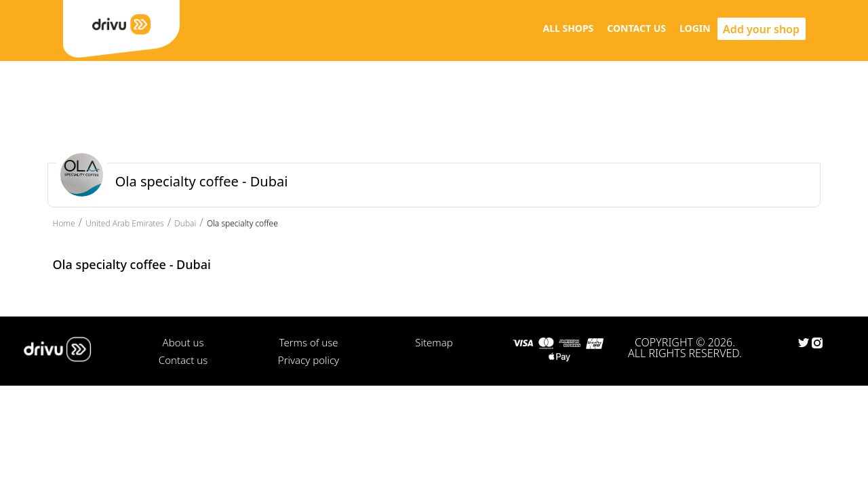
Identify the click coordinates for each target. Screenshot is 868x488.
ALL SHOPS (568, 28)
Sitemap (434, 342)
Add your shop (761, 29)
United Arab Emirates (125, 223)
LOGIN (695, 28)
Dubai (185, 223)
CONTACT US (636, 28)
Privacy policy (309, 360)
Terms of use (308, 342)
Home (64, 223)
